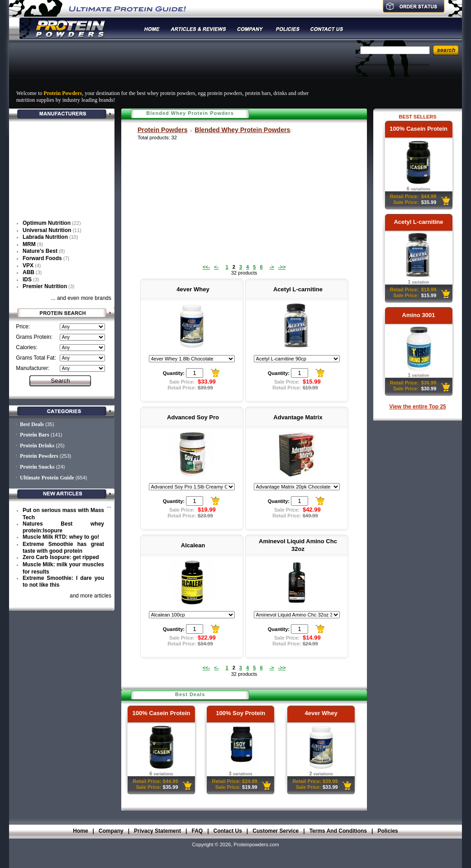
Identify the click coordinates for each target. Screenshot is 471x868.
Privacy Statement (157, 831)
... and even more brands (81, 298)
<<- (207, 267)
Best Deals (32, 424)
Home (80, 831)
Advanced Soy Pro (193, 417)
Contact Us (228, 831)
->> (282, 267)
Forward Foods (42, 258)
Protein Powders (162, 130)
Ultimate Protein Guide (47, 478)
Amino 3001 (419, 315)
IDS (27, 280)
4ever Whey (193, 289)
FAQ (197, 831)
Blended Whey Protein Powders (242, 130)
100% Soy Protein (240, 713)
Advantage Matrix (298, 417)
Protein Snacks (37, 467)
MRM (29, 244)
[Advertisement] (181, 65)
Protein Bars (35, 435)
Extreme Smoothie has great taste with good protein (63, 548)
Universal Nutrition (47, 230)
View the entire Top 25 (418, 407)
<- (216, 267)
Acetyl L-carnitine (418, 222)
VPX (28, 266)
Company (111, 831)
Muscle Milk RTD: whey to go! (61, 537)
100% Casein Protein (419, 129)
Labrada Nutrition (45, 237)
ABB (29, 272)
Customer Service (276, 831)
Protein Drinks (37, 446)
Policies (388, 831)
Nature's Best (40, 251)
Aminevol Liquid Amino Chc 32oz (298, 545)
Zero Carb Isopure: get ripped (61, 557)
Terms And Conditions (338, 831)
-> (272, 267)
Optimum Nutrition (47, 223)
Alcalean (193, 545)
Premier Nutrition (45, 286)
